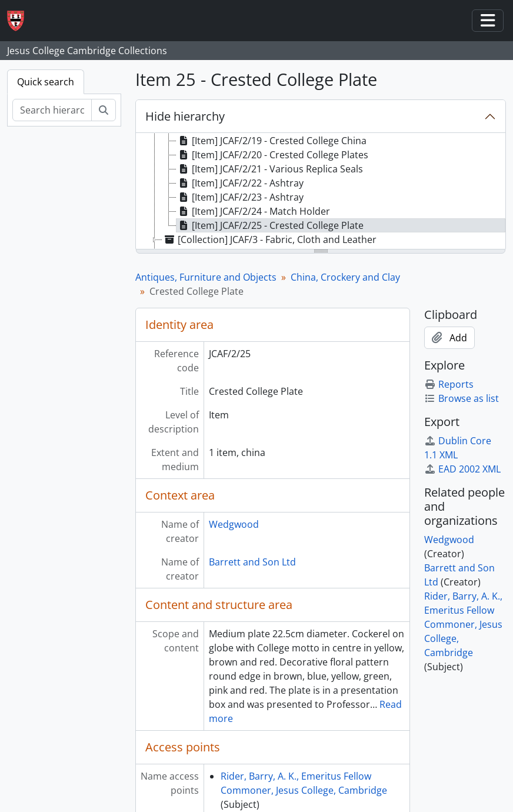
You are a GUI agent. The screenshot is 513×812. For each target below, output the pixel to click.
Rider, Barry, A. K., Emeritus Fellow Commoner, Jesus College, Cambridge (463, 624)
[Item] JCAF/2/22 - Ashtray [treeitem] (240, 183)
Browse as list (462, 398)
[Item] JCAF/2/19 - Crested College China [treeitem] (272, 141)
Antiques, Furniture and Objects (206, 277)
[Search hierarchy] (52, 110)
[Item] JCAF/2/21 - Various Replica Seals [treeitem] (270, 169)
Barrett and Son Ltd (252, 562)
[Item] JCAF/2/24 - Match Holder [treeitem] (253, 211)
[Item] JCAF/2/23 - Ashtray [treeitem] (240, 197)
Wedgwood (234, 524)
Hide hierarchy (185, 116)
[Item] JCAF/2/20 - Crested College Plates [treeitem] (272, 155)
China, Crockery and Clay (345, 277)
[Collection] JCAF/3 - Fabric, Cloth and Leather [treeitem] (269, 239)
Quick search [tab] (46, 82)
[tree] (321, 192)
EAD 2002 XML (462, 469)
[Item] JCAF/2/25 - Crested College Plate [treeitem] (270, 225)
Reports (449, 384)
